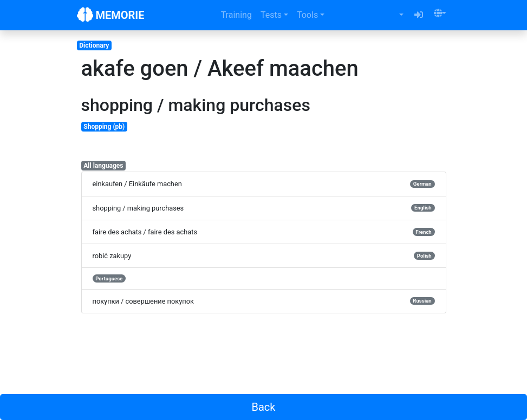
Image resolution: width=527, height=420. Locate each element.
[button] (440, 13)
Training (236, 15)
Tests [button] (271, 15)
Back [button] (264, 407)
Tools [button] (307, 15)
